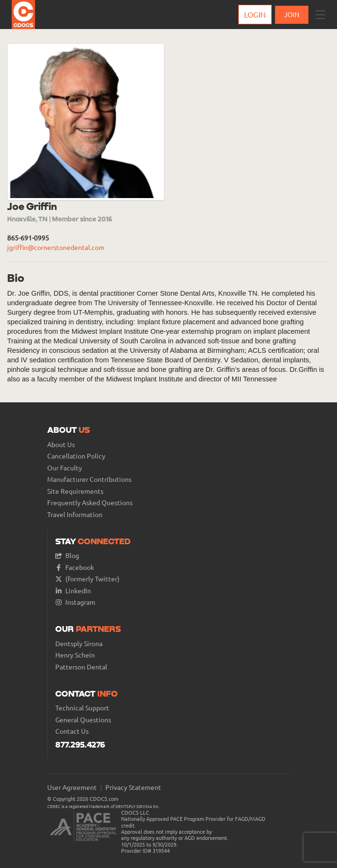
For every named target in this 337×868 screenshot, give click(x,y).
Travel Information (75, 514)
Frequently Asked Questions (90, 503)
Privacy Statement (133, 787)
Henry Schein (75, 655)
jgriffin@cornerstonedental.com (56, 247)
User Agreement (72, 787)
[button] (320, 15)
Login (255, 14)
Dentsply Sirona (79, 644)
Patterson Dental (81, 667)
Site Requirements (75, 491)
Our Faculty (65, 468)
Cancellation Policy (76, 456)
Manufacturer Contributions (89, 479)
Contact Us (72, 731)
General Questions (83, 720)
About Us (61, 444)
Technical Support (82, 708)
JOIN (292, 14)
